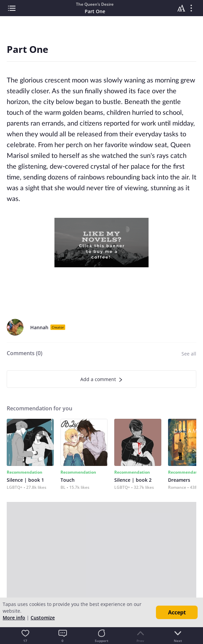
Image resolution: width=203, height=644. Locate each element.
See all (189, 354)
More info (14, 618)
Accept (177, 612)
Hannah (39, 327)
